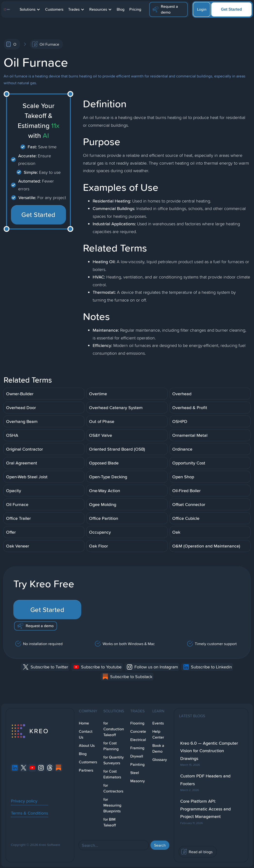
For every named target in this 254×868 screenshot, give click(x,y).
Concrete (138, 731)
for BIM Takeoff (110, 822)
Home (84, 723)
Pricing (135, 9)
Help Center (158, 734)
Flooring (137, 723)
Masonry (138, 781)
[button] (30, 9)
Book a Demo (158, 748)
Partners (86, 770)
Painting (137, 764)
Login (202, 9)
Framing (137, 748)
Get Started (231, 9)
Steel (135, 773)
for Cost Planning (111, 746)
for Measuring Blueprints (112, 805)
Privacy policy (24, 801)
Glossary (160, 760)
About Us (87, 746)
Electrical (138, 740)
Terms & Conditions (29, 813)
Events (158, 723)
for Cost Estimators (112, 774)
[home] (7, 9)
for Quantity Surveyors (114, 760)
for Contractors (113, 788)
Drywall (137, 756)
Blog (121, 9)
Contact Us (86, 734)
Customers (54, 9)
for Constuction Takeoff (114, 729)
